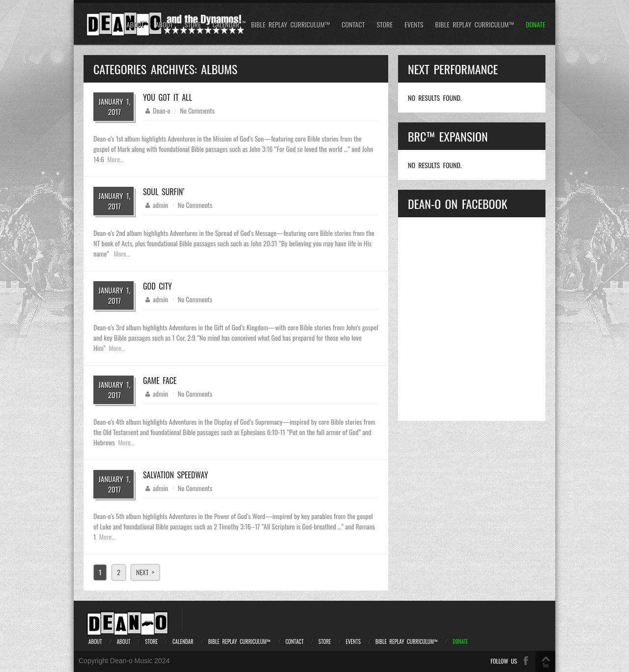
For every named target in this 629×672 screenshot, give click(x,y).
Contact (353, 25)
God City (157, 286)
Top (545, 665)
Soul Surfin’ (164, 192)
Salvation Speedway (175, 475)
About (135, 25)
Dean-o (161, 110)
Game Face (160, 380)
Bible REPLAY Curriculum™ (290, 25)
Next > (145, 572)
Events (414, 25)
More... (115, 159)
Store (193, 25)
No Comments (197, 110)
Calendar (226, 25)
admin (160, 205)
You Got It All (168, 97)
